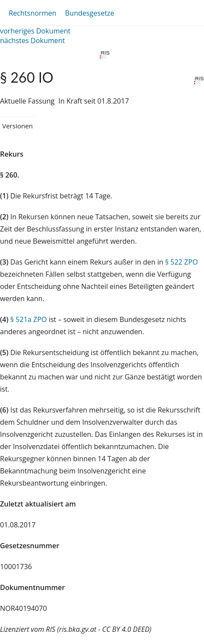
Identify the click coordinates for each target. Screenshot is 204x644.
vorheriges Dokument (35, 31)
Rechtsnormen (32, 13)
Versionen (17, 126)
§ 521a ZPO (28, 319)
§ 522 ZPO (182, 262)
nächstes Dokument (32, 40)
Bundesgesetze (90, 13)
